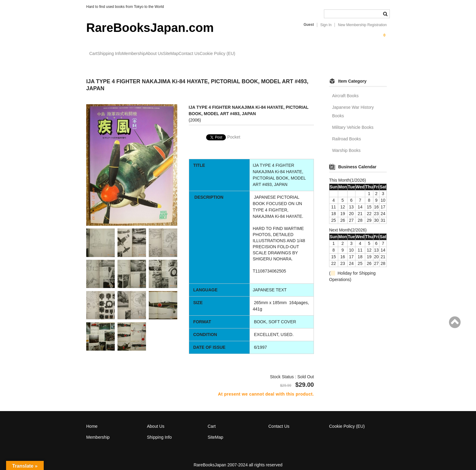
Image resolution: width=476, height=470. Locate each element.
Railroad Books (347, 133)
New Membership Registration (362, 25)
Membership (162, 54)
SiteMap (224, 54)
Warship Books (346, 145)
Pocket (234, 132)
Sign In (326, 25)
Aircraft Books (345, 90)
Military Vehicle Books (353, 122)
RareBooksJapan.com (150, 28)
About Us (195, 54)
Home (92, 420)
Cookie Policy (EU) (295, 54)
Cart (97, 54)
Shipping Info (125, 54)
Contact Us (255, 54)
